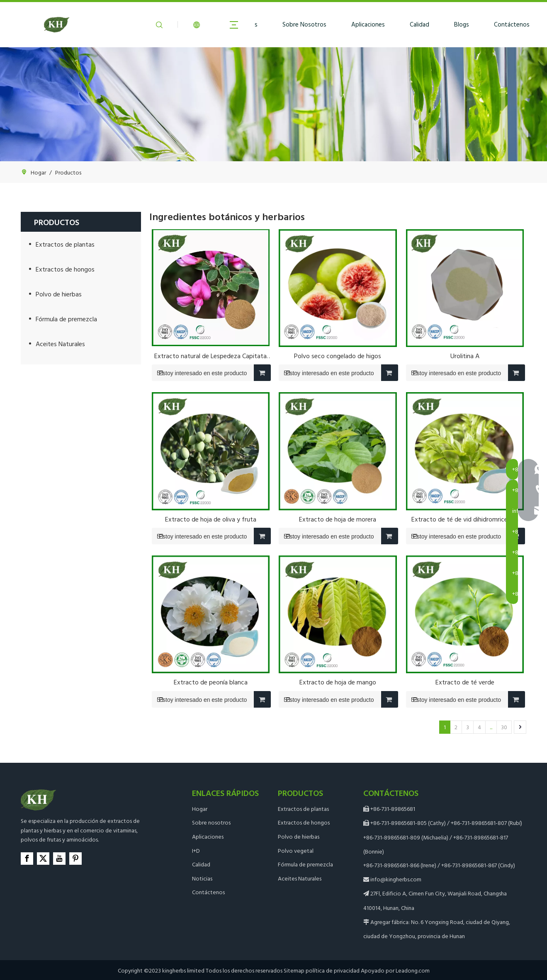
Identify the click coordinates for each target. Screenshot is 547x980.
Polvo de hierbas (59, 294)
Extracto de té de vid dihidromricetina (465, 519)
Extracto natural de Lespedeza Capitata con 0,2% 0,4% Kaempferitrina (210, 356)
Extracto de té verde (465, 682)
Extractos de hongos (65, 269)
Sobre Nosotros (304, 24)
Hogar (200, 809)
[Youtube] (59, 859)
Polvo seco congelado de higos (338, 356)
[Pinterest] (75, 859)
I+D (196, 850)
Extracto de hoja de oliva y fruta (211, 519)
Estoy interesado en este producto (199, 373)
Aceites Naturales (60, 344)
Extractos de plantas (65, 244)
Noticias (202, 878)
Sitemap (294, 970)
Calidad (419, 24)
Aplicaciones (368, 24)
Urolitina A (465, 356)
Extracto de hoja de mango (338, 682)
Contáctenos (512, 24)
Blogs (462, 24)
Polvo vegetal (296, 850)
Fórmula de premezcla (66, 319)
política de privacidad (333, 970)
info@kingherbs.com (396, 879)
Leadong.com (413, 970)
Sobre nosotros (211, 822)
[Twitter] (43, 859)
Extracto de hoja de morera (338, 519)
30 (504, 727)
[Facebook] (27, 859)
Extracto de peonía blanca (211, 682)
